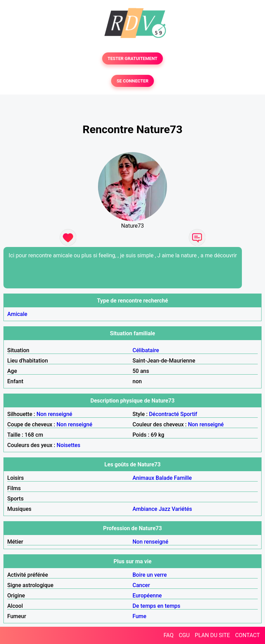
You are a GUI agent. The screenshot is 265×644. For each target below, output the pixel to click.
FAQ (169, 635)
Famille (183, 478)
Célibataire (146, 350)
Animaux (143, 478)
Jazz (165, 509)
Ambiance (145, 509)
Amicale (17, 314)
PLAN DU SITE (213, 635)
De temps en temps (156, 606)
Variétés (182, 509)
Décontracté (164, 414)
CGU (184, 635)
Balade (164, 478)
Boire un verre (150, 575)
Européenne (147, 596)
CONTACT (247, 635)
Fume (139, 616)
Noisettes (68, 445)
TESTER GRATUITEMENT (133, 58)
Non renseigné (55, 414)
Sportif (189, 414)
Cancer (141, 585)
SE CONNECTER (132, 81)
